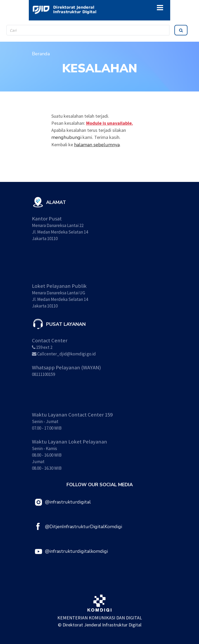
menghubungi (66, 137)
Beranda (41, 54)
